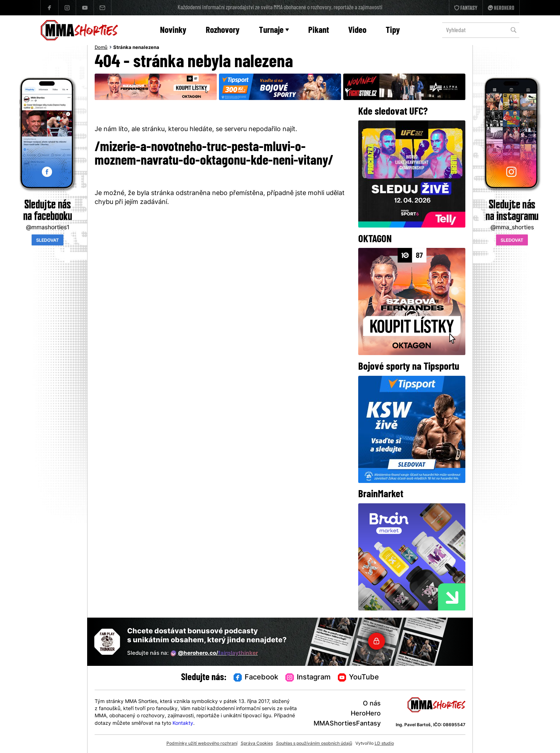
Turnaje (274, 31)
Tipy (393, 31)
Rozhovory (223, 31)
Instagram (308, 678)
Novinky (173, 31)
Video (357, 31)
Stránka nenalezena (136, 48)
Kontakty (183, 724)
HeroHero (366, 714)
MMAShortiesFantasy (347, 724)
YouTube (359, 678)
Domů (101, 48)
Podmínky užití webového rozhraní (202, 744)
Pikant (319, 31)
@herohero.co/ (214, 653)
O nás (372, 704)
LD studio (384, 744)
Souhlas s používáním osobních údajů (314, 744)
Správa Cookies (257, 744)
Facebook (256, 678)
